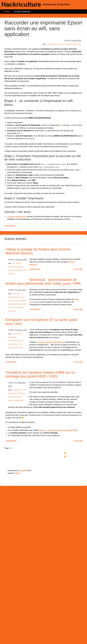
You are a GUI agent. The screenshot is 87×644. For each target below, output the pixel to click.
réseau (75, 44)
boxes (11, 269)
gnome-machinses (15, 266)
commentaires (10, 225)
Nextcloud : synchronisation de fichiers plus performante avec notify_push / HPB (43, 281)
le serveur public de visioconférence (51, 341)
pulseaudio (12, 336)
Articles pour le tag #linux (56, 4)
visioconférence (14, 340)
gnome (19, 262)
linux (64, 44)
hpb (14, 307)
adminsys (12, 310)
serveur (22, 296)
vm (14, 262)
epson (59, 44)
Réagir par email (71, 459)
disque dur (12, 392)
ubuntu (11, 347)
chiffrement (21, 392)
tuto (15, 293)
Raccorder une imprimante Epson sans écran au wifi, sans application (43, 28)
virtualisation (18, 269)
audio (19, 333)
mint (20, 343)
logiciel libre (19, 347)
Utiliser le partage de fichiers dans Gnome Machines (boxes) (38, 250)
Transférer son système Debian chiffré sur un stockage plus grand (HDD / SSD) (40, 373)
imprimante (52, 44)
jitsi (22, 340)
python (18, 472)
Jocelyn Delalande (22, 12)
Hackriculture (21, 4)
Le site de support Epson (17, 216)
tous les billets (71, 452)
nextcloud (12, 300)
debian (69, 44)
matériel (16, 389)
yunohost (20, 307)
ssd (25, 389)
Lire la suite (78, 268)
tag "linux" (69, 456)
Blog (7, 12)
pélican (23, 470)
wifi (80, 44)
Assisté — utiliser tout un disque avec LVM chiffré (58, 429)
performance (17, 303)
